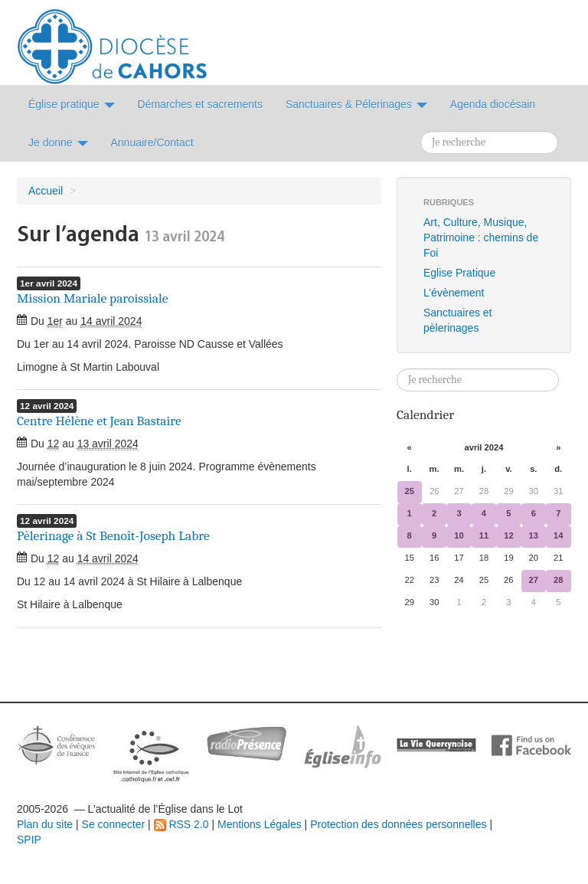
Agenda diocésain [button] (493, 104)
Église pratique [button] (72, 104)
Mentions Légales (260, 824)
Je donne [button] (58, 142)
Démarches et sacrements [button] (200, 104)
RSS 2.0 (181, 824)
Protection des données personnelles (398, 824)
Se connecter (114, 824)
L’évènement (454, 293)
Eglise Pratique (459, 273)
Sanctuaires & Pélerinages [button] (356, 104)
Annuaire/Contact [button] (152, 142)
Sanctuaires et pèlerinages (458, 320)
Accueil (46, 191)
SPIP (29, 840)
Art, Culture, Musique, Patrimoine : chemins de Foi (481, 237)
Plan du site (45, 824)
